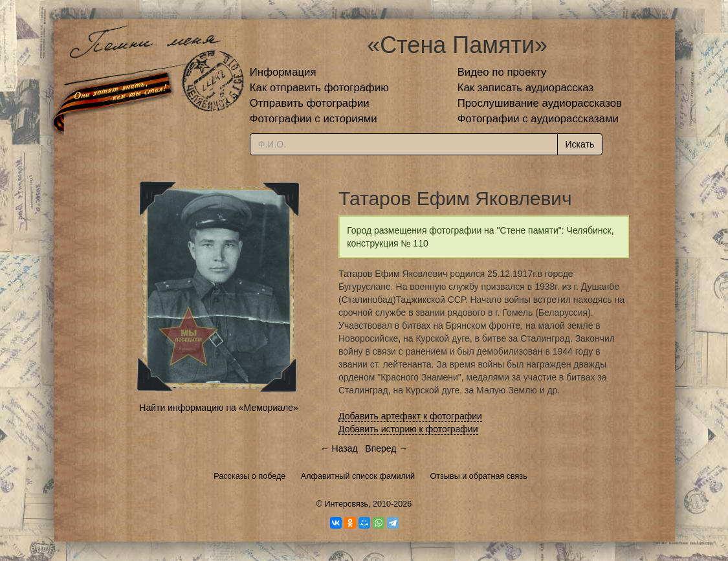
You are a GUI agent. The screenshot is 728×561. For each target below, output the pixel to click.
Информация (283, 72)
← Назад (339, 448)
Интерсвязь (346, 504)
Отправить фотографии (310, 103)
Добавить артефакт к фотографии (410, 416)
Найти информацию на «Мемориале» (218, 408)
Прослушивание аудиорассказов (540, 103)
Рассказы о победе (249, 476)
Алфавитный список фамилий (358, 476)
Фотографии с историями (314, 119)
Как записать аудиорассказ (526, 88)
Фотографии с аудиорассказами (538, 119)
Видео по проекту (502, 72)
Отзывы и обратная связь (479, 476)
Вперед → (386, 448)
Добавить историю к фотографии (408, 429)
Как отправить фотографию (319, 88)
